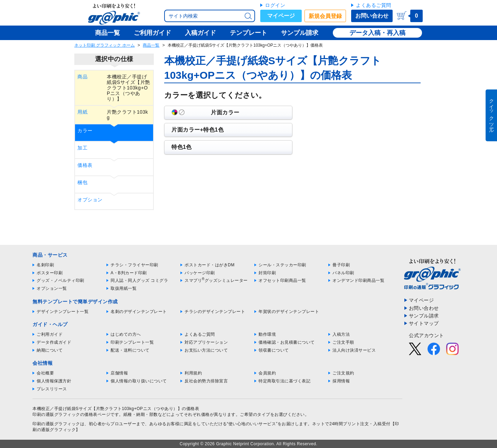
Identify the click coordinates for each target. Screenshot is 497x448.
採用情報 (341, 381)
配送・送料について (130, 350)
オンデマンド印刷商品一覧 (358, 280)
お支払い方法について (206, 350)
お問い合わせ (372, 16)
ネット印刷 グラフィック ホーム (105, 45)
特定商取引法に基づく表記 (284, 381)
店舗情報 (119, 373)
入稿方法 (341, 334)
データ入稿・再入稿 (377, 33)
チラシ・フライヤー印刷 (134, 265)
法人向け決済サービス (354, 350)
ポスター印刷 (50, 273)
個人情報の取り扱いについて (139, 381)
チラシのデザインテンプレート (215, 312)
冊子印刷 (341, 265)
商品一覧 (151, 45)
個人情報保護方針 (54, 381)
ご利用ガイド (50, 334)
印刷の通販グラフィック (56, 424)
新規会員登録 (325, 16)
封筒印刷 (267, 273)
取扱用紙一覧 (124, 288)
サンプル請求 (424, 316)
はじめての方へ (126, 334)
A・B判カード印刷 (129, 273)
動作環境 (267, 334)
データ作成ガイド (54, 342)
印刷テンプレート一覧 (132, 342)
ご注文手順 (343, 342)
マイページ (281, 16)
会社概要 (45, 373)
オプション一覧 (52, 288)
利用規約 (193, 373)
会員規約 (267, 373)
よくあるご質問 (374, 5)
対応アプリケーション (206, 342)
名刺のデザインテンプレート (139, 312)
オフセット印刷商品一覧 (282, 280)
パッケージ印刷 (200, 273)
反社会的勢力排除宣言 (206, 381)
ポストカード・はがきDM (210, 265)
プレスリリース (52, 389)
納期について (50, 350)
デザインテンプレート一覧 (63, 312)
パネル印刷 (343, 273)
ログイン (275, 5)
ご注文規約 (343, 373)
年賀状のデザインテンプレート (289, 312)
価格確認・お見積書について (287, 342)
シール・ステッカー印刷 (282, 265)
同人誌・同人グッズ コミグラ (139, 280)
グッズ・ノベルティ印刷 (60, 280)
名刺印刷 (45, 265)
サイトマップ (424, 323)
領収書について (274, 350)
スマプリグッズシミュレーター (216, 280)
